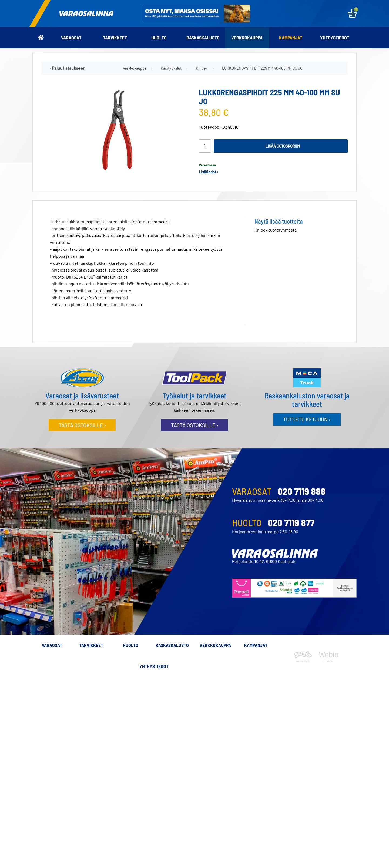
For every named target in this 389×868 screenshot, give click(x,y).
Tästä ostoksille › (82, 425)
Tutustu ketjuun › (307, 419)
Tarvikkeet (115, 38)
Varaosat (71, 38)
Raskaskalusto (203, 38)
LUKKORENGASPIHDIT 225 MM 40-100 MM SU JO (262, 68)
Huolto (159, 38)
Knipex (202, 68)
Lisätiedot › (209, 172)
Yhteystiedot (335, 38)
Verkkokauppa (247, 38)
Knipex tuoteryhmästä (276, 230)
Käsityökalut (171, 68)
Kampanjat (291, 38)
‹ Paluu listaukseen (67, 68)
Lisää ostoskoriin (283, 146)
